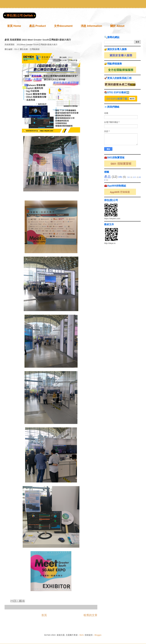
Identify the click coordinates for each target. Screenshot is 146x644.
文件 (135, 177)
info (120, 177)
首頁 (44, 615)
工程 (128, 177)
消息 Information (91, 26)
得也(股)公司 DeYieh (8, 15)
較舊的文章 (90, 615)
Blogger (98, 635)
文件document (63, 26)
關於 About (117, 26)
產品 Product (37, 26)
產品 (107, 177)
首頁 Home (14, 26)
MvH (82, 635)
